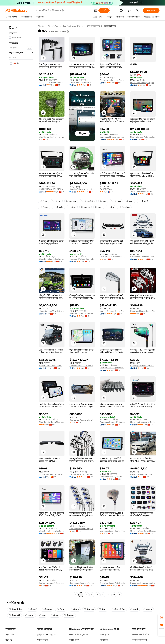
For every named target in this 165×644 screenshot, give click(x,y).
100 (114, 595)
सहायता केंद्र (10, 635)
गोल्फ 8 (43, 201)
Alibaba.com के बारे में (140, 635)
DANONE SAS (106, 189)
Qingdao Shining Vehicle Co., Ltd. (82, 189)
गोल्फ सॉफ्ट (58, 207)
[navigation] (21, 311)
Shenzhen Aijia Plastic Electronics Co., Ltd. (143, 531)
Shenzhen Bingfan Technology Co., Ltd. (52, 259)
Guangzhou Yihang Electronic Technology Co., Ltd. (113, 368)
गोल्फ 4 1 (61, 609)
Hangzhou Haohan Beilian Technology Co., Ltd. (143, 311)
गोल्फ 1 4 (148, 609)
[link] (161, 618)
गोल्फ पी (134, 609)
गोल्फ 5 (103, 609)
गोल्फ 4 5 (30, 615)
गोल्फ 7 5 (44, 207)
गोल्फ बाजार (69, 615)
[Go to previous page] (75, 595)
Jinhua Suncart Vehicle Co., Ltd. (52, 311)
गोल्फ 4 (130, 201)
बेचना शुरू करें (105, 635)
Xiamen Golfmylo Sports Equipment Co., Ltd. (113, 311)
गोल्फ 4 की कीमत (16, 609)
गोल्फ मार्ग (32, 609)
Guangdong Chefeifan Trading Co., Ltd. (143, 257)
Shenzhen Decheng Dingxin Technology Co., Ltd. (143, 83)
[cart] (130, 11)
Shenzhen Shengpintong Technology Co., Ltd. (82, 313)
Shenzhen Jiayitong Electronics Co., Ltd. (52, 422)
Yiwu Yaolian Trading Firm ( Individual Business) (52, 137)
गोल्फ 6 (72, 207)
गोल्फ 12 (55, 615)
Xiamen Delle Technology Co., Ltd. (52, 366)
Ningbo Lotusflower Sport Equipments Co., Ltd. (52, 82)
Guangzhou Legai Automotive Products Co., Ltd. (143, 583)
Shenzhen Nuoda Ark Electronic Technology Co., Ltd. (82, 366)
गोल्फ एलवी (47, 609)
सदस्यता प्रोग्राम (74, 640)
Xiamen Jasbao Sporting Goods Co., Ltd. (82, 474)
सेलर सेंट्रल (104, 640)
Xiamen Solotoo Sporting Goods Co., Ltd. (82, 529)
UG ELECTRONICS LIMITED (51, 189)
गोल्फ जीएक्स (124, 207)
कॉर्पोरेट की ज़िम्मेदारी (139, 640)
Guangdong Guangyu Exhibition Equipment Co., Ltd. (82, 583)
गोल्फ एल (57, 201)
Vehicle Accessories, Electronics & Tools (66, 26)
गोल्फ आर (86, 207)
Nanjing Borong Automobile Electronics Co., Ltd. (143, 137)
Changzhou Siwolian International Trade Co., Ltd (113, 257)
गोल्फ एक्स (116, 201)
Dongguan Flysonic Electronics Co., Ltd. (113, 137)
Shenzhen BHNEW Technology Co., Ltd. (143, 191)
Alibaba (41, 26)
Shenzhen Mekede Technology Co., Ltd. (82, 259)
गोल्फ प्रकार (89, 609)
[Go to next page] (119, 595)
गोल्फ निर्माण (144, 201)
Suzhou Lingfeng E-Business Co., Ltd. (52, 583)
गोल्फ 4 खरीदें (15, 615)
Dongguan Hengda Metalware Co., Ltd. (113, 422)
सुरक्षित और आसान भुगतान (47, 635)
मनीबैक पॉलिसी (43, 640)
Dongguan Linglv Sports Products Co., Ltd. (113, 531)
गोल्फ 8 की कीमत (88, 201)
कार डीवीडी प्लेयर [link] (110, 26)
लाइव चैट (9, 640)
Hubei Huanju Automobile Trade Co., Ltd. (143, 474)
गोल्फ (103, 201)
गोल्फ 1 (99, 207)
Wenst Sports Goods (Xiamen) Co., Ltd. (143, 366)
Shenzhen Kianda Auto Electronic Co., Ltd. (113, 583)
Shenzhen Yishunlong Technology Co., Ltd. (113, 80)
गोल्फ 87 (75, 609)
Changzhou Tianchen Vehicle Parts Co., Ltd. (52, 474)
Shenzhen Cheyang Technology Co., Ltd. (52, 531)
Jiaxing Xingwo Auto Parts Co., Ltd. (82, 82)
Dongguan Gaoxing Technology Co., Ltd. (113, 476)
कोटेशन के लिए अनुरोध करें (78, 635)
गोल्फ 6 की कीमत (118, 609)
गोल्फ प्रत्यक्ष (71, 201)
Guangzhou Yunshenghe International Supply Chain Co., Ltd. (82, 420)
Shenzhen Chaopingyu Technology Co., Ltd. (143, 422)
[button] (43, 58)
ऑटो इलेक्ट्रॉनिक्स (93, 26)
